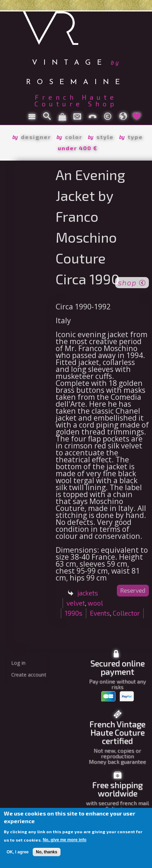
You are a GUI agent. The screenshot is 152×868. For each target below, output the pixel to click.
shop (132, 282)
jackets (88, 593)
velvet (76, 603)
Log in (18, 663)
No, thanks (46, 852)
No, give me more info (65, 840)
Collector (126, 613)
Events (100, 613)
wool (95, 603)
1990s (74, 613)
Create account (29, 675)
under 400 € (78, 148)
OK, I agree (18, 852)
